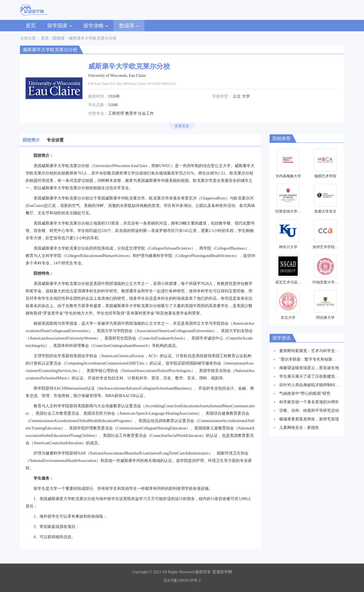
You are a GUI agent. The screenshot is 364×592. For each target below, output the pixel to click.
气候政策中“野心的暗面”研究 (305, 393)
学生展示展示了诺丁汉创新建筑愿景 (311, 376)
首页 (31, 26)
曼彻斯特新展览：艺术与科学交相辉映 (313, 351)
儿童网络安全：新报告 (299, 428)
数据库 (129, 26)
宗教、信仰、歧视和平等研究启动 (309, 411)
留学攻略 (96, 26)
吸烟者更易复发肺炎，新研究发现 (309, 419)
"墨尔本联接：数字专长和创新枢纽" (311, 359)
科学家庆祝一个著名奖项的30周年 (309, 402)
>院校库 (58, 38)
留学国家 (60, 26)
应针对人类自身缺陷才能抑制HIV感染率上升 (319, 385)
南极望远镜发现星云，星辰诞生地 (309, 368)
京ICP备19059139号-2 (182, 580)
